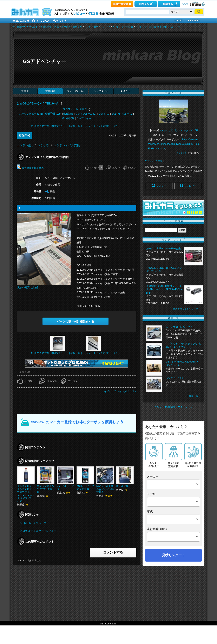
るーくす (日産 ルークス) (180, 327)
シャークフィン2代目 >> (101, 126)
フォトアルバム (76, 91)
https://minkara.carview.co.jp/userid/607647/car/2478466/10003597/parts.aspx (173, 144)
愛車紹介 (50, 91)
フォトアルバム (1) (86, 114)
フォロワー (188, 186)
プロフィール (70, 109)
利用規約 (170, 407)
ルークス (66, 27)
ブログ (25, 91)
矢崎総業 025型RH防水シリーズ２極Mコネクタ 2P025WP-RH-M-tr (164, 290)
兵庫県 (159, 161)
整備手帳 (78, 27)
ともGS (149, 161)
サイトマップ (185, 407)
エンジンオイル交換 (123, 27)
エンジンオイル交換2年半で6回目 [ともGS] (157, 27)
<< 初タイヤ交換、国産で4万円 (48, 126)
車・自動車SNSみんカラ (25, 27)
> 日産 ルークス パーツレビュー (38, 531)
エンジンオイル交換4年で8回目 (46, 489)
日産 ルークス (53, 103)
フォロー (159, 186)
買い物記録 (68, 118)
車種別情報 (46, 27)
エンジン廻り (91, 27)
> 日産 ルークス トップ (33, 523)
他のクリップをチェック (186, 309)
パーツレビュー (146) (31, 114)
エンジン (105, 27)
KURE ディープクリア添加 (85, 487)
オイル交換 (122, 486)
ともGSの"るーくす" (30, 103)
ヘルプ (185, 4)
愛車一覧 (193, 396)
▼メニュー (126, 91)
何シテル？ (182, 153)
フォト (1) (104, 114)
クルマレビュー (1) (122, 114)
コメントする (113, 552)
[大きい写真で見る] (27, 287)
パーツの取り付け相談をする (75, 321)
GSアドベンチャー (44, 61)
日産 (57, 27)
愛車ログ (84, 109)
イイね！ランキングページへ (120, 391)
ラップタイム (101, 91)
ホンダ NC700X (174, 378)
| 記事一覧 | (76, 126)
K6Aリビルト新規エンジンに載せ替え (105, 489)
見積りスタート (173, 555)
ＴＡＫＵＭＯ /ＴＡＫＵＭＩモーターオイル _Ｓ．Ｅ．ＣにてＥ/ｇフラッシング (26, 493)
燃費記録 (68, 114)
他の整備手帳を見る (30, 168)
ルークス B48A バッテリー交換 (163, 249)
